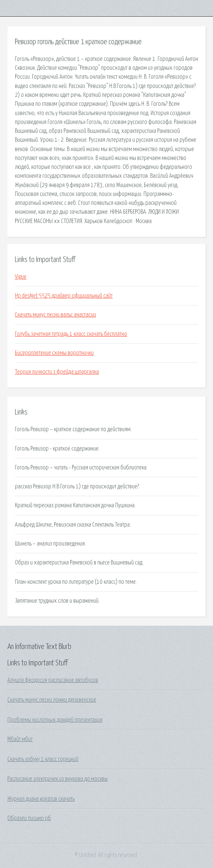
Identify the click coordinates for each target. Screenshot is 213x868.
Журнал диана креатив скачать (41, 799)
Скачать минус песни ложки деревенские (52, 700)
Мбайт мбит (20, 739)
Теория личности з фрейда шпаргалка (57, 372)
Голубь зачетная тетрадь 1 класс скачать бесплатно (71, 334)
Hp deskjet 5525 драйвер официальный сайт (64, 296)
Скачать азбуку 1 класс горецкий (43, 759)
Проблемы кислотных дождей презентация (55, 720)
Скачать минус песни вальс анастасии (55, 315)
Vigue (21, 277)
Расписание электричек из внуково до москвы (58, 779)
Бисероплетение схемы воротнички (54, 353)
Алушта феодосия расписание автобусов (53, 680)
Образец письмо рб (29, 818)
